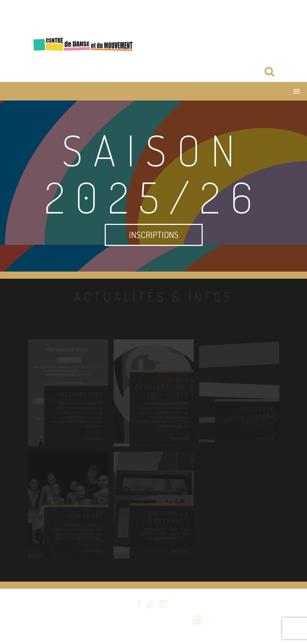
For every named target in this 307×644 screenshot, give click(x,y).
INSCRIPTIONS (154, 235)
